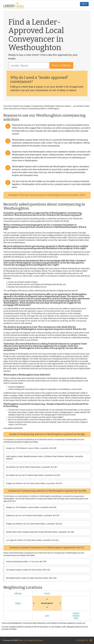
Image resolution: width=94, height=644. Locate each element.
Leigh (47, 616)
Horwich (47, 593)
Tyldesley (76, 616)
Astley (76, 618)
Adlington (18, 593)
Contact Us (31, 640)
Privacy (40, 640)
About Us (22, 640)
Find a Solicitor (61, 65)
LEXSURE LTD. (83, 640)
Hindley (18, 603)
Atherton (76, 613)
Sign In (84, 4)
